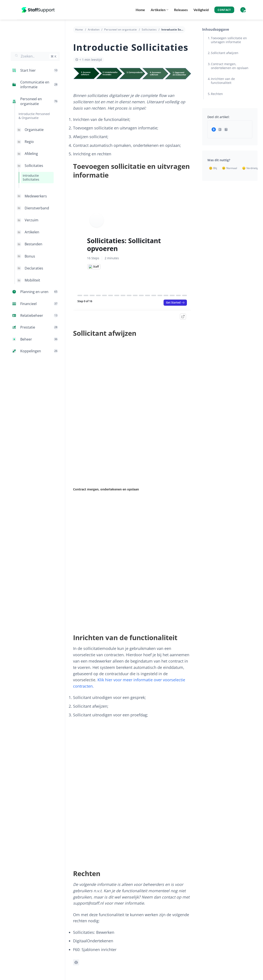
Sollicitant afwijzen (225, 53)
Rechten (217, 94)
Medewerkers (36, 196)
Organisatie (34, 130)
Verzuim (32, 220)
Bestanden (33, 244)
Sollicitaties (34, 166)
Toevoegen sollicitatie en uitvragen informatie (229, 40)
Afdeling (31, 154)
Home (140, 10)
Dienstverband (37, 208)
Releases (181, 10)
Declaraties (34, 268)
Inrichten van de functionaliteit (223, 81)
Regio (29, 142)
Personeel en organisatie (120, 30)
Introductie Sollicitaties (31, 177)
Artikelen (160, 10)
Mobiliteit (32, 280)
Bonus (30, 256)
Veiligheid (201, 10)
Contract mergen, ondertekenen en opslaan (230, 66)
